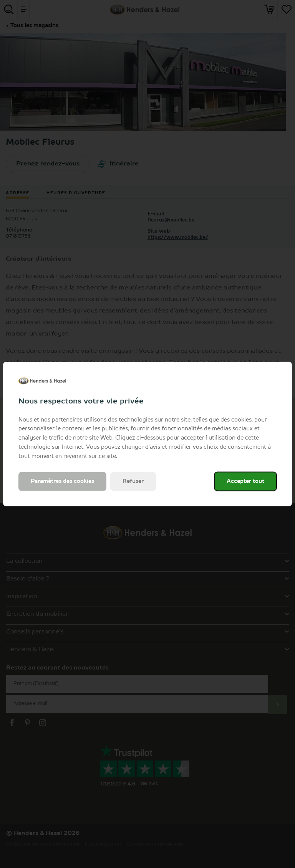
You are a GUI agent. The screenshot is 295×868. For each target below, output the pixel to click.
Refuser (133, 481)
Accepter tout (245, 481)
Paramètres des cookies (62, 481)
